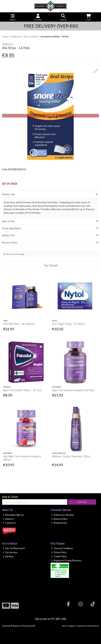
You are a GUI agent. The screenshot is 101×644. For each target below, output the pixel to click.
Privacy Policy (59, 552)
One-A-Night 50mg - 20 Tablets (69, 324)
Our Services (10, 552)
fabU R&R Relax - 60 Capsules (19, 324)
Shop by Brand (59, 523)
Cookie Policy (59, 556)
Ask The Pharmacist (14, 548)
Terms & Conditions (62, 548)
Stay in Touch (10, 497)
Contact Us (9, 523)
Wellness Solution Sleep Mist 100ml (71, 456)
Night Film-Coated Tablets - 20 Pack (22, 390)
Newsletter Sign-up (13, 515)
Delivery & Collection (63, 515)
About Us (8, 519)
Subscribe (82, 502)
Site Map (8, 556)
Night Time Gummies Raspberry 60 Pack (73, 390)
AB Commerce (93, 626)
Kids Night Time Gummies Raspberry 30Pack (22, 458)
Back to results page (15, 254)
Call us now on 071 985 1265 (50, 619)
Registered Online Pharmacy (66, 561)
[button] (96, 71)
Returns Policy (59, 519)
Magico (72, 626)
